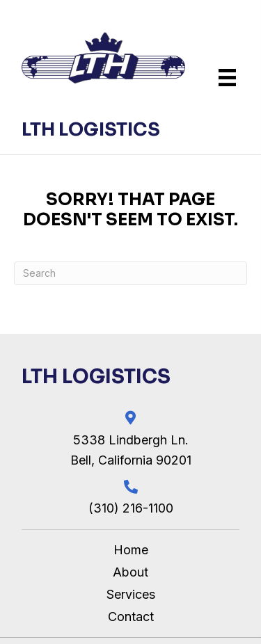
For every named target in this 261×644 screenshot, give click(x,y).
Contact (131, 617)
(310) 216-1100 (131, 508)
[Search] (130, 273)
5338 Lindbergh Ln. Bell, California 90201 (131, 450)
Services (131, 594)
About (130, 572)
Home (131, 550)
